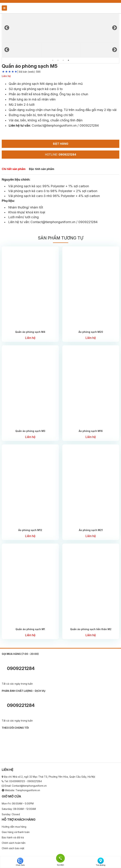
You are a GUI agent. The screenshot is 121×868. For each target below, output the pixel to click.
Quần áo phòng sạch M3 (30, 431)
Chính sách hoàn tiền (14, 843)
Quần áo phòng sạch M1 (30, 629)
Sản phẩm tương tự (61, 238)
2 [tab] (58, 60)
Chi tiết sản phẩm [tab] (14, 169)
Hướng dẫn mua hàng (14, 827)
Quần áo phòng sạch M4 (30, 332)
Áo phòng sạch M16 (91, 431)
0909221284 (18, 669)
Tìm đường (101, 862)
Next (114, 27)
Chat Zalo (20, 862)
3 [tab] (63, 60)
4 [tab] (68, 60)
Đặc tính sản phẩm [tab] (42, 169)
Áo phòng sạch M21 (91, 530)
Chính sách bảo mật (13, 848)
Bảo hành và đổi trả (13, 837)
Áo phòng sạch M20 (91, 332)
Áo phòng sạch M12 (30, 530)
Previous (7, 27)
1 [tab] (53, 60)
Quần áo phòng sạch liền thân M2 (91, 629)
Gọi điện (60, 858)
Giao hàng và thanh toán (16, 832)
